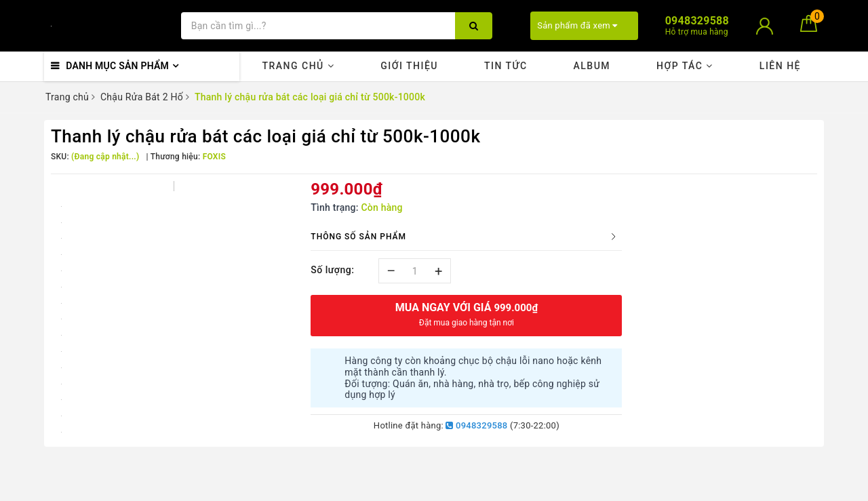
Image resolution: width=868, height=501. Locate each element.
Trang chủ (298, 66)
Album (592, 66)
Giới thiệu (409, 66)
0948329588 (476, 425)
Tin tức (506, 66)
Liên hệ (780, 66)
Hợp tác (685, 66)
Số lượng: (332, 270)
